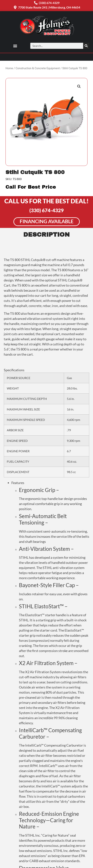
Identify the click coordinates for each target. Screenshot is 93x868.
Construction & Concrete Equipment (38, 68)
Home (9, 68)
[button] (15, 46)
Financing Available (47, 221)
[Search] (86, 46)
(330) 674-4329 (46, 210)
